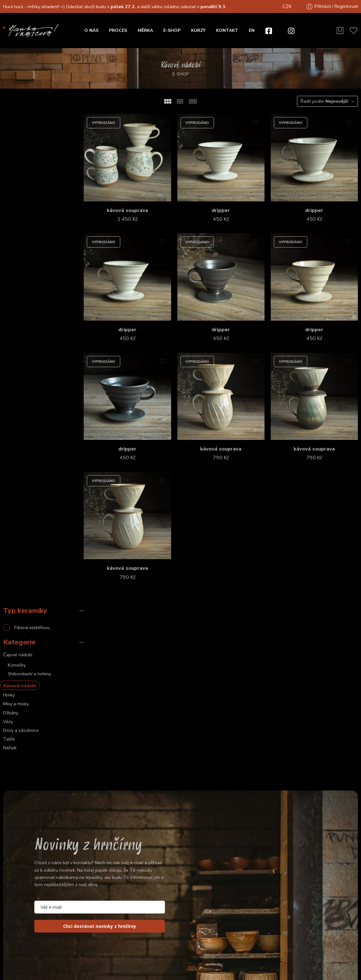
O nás (269, 889)
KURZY (198, 30)
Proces (292, 889)
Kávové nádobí (20, 193)
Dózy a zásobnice (21, 237)
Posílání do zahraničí (326, 918)
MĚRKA (145, 30)
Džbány (11, 220)
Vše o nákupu (324, 889)
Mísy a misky (16, 211)
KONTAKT (227, 30)
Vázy (8, 229)
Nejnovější (337, 101)
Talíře (9, 246)
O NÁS (91, 30)
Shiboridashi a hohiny (29, 181)
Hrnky (9, 202)
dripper (227, 206)
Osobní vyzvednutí (274, 918)
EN (252, 30)
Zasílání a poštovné (326, 904)
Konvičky (17, 172)
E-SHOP (172, 30)
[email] (100, 738)
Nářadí (10, 255)
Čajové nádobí (18, 162)
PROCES (118, 30)
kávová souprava (138, 206)
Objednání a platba (275, 904)
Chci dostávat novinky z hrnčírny (100, 757)
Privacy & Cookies (220, 954)
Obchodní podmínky (171, 954)
